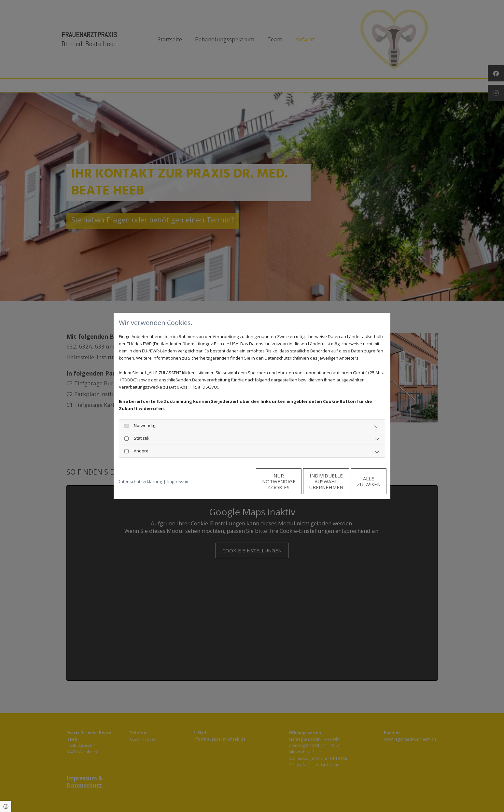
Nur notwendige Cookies (233, 481)
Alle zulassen (356, 481)
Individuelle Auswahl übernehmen (294, 481)
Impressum (178, 481)
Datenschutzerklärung (140, 481)
